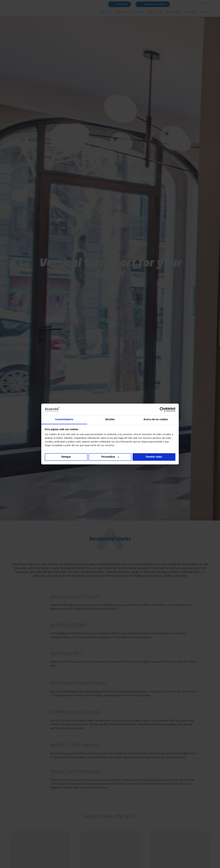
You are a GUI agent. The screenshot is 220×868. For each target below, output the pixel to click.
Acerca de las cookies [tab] (156, 420)
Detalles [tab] (110, 420)
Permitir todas (154, 457)
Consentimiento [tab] (64, 420)
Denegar (66, 457)
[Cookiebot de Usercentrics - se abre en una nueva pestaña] (162, 409)
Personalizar (110, 457)
